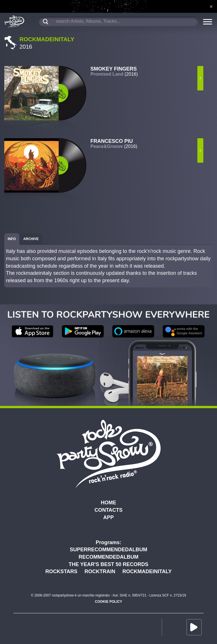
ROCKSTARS (61, 571)
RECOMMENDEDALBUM (108, 557)
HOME (108, 503)
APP (108, 517)
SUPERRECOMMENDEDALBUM (108, 550)
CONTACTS (109, 510)
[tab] (12, 239)
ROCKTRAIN (100, 571)
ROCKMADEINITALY (147, 571)
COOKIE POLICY (108, 602)
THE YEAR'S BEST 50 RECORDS (108, 564)
